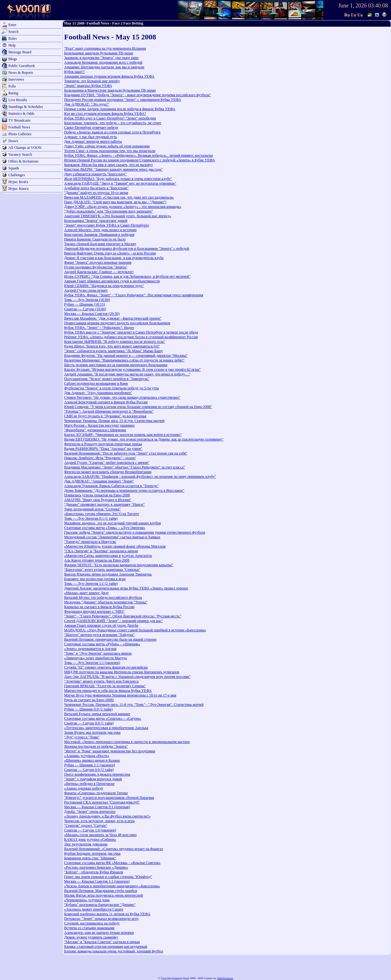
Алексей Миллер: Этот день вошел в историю (100, 230)
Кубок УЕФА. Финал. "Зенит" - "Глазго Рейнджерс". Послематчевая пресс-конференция (134, 295)
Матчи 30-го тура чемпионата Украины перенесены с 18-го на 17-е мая (120, 695)
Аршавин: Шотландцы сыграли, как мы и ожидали (104, 67)
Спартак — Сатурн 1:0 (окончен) (90, 830)
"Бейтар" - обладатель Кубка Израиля (94, 872)
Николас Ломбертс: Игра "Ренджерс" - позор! (100, 458)
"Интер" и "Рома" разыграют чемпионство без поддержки (110, 751)
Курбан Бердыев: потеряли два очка (92, 853)
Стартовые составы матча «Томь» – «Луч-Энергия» (105, 528)
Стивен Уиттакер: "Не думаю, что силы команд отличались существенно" (122, 397)
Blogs (13, 59)
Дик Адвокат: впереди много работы (93, 141)
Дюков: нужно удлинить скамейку (91, 937)
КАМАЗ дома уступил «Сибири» (90, 839)
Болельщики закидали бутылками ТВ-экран (99, 53)
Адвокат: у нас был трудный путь (90, 137)
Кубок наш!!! (75, 72)
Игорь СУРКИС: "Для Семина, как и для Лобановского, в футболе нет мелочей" (127, 276)
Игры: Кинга (18, 189)
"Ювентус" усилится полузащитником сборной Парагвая (109, 798)
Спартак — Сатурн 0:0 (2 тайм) (89, 770)
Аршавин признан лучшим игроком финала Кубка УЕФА (109, 76)
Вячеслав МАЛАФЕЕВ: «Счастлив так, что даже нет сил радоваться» (119, 197)
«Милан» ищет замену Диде (86, 593)
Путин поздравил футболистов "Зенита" (96, 267)
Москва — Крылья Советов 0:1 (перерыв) (97, 807)
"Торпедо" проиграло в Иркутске (90, 542)
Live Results (18, 100)
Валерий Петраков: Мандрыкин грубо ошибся (101, 891)
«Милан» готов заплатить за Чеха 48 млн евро (100, 835)
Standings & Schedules (26, 107)
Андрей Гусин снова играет (86, 290)
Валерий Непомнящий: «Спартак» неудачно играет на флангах (114, 849)
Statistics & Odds (21, 114)
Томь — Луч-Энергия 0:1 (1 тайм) (91, 518)
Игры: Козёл (18, 182)
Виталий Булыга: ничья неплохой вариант (97, 714)
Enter (12, 25)
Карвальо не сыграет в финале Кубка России (99, 607)
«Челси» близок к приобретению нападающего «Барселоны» (112, 886)
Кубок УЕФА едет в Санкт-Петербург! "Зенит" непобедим (110, 118)
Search (13, 32)
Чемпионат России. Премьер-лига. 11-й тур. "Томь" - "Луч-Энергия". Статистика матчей (134, 705)
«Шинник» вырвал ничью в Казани (92, 760)
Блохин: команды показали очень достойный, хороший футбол (114, 951)
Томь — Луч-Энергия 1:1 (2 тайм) (91, 584)
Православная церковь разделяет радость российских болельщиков (117, 323)
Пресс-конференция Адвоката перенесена (97, 774)
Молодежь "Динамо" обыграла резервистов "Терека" (106, 602)
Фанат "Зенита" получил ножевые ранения (98, 262)
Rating (13, 93)
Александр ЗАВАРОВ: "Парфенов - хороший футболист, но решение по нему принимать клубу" (140, 477)
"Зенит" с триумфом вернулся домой (93, 779)
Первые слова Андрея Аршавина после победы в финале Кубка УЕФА (120, 109)
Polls (12, 86)
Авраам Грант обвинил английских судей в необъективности (112, 281)
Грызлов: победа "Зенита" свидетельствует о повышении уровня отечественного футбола (135, 532)
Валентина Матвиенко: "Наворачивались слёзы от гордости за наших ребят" (124, 360)
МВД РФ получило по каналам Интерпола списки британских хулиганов (122, 672)
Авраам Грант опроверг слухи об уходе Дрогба (101, 625)
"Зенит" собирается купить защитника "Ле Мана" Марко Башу (114, 351)
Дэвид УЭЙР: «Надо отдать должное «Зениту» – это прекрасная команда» (123, 207)
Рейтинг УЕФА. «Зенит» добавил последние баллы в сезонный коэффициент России (131, 337)
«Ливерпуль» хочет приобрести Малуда (95, 658)
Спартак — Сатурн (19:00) (85, 309)
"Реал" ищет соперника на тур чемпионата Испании (105, 48)
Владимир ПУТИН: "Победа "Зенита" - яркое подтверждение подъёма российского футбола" (138, 95)
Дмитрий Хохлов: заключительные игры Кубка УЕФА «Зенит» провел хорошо (126, 588)
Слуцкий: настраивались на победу (92, 923)
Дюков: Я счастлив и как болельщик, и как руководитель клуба (114, 258)
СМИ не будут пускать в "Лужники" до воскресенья (105, 416)
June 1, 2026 (353, 6)
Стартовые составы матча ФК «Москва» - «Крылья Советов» (112, 863)
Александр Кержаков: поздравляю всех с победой (103, 62)
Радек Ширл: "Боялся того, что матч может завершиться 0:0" (112, 346)
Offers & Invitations (23, 161)
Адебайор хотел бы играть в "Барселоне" (96, 188)
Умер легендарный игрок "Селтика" (92, 509)
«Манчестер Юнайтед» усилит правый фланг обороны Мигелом (115, 546)
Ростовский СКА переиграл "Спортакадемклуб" (102, 802)
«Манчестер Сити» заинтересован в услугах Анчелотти (108, 556)
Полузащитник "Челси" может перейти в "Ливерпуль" (107, 379)
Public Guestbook (22, 66)
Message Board (20, 52)
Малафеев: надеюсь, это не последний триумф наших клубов (112, 523)
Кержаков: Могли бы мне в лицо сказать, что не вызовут (108, 165)
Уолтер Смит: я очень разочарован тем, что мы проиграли (110, 151)
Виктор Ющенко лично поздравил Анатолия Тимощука (108, 574)
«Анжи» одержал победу (84, 788)
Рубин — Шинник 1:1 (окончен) (90, 765)
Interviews (16, 79)
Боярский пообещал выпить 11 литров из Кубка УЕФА (107, 914)
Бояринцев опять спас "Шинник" (90, 858)
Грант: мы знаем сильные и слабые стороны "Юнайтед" (108, 877)
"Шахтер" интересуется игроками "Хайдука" (99, 635)
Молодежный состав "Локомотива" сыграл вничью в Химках (112, 537)
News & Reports (21, 73)
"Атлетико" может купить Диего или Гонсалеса (101, 681)
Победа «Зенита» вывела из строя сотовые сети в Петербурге (112, 132)
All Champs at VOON (25, 148)
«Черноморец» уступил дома (87, 900)
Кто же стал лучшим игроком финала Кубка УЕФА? (105, 114)
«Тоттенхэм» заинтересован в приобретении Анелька (106, 728)
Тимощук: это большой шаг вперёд (92, 81)
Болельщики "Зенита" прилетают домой (96, 221)
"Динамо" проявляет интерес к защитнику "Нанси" (104, 504)
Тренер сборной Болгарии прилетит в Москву (100, 244)
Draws (13, 141)
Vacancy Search (20, 154)
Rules (13, 38)
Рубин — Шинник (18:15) (84, 304)
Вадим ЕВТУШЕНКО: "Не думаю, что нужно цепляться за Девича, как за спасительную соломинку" (144, 439)
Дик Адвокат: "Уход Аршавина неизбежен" (98, 393)
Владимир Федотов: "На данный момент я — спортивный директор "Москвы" (126, 356)
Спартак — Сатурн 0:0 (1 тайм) (89, 723)
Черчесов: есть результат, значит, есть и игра (99, 821)
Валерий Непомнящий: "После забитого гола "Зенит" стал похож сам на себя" (126, 453)
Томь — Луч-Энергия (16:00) (87, 300)
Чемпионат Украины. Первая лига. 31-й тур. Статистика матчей (114, 421)
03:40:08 (378, 6)
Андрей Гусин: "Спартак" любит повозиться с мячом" (107, 463)
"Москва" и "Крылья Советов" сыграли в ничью (102, 942)
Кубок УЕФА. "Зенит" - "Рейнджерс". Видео (99, 328)
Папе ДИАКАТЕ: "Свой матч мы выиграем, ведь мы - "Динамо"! (115, 202)
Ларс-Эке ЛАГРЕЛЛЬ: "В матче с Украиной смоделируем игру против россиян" (127, 677)
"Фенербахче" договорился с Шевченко (95, 430)
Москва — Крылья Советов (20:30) (92, 314)
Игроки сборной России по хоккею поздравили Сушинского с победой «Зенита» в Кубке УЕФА (140, 160)
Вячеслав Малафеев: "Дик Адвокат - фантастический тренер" (113, 318)
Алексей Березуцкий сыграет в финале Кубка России (106, 402)
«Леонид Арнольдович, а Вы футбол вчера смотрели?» (107, 816)
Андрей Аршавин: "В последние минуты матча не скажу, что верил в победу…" (127, 374)
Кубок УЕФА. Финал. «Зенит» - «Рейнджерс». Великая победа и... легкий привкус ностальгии (138, 155)
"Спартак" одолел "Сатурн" (86, 826)
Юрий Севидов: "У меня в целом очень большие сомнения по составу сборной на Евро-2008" (138, 407)
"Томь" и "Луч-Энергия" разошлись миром (98, 653)
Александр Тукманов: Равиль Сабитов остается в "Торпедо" (111, 486)
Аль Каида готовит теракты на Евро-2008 (97, 560)
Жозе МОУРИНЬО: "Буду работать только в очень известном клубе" (118, 179)
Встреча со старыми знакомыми (89, 928)
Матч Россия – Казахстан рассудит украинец (99, 425)
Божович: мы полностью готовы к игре (95, 579)
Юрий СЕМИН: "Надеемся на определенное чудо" (104, 286)
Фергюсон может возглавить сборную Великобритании (108, 472)
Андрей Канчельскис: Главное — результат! (99, 272)
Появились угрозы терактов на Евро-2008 (97, 495)
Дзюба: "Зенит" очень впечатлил (90, 812)
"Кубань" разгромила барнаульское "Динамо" (100, 905)
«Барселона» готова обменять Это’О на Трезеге (102, 514)
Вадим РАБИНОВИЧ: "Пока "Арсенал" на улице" (103, 449)
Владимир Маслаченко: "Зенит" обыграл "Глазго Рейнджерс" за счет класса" (125, 467)
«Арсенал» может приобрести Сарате (94, 909)
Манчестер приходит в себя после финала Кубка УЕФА (108, 691)
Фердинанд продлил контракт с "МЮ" (94, 611)
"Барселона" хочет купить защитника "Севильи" (102, 570)
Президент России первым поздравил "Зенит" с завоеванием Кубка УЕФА (123, 100)
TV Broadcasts (19, 120)
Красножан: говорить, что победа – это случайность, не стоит (113, 123)
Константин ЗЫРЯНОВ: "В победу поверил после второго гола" (115, 342)
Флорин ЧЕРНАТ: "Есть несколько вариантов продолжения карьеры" (119, 565)
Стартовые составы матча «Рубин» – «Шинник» (102, 644)
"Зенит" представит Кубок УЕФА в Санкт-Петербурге (107, 225)
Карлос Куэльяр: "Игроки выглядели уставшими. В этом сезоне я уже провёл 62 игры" (132, 369)
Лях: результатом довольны (86, 844)
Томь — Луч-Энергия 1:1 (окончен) (92, 663)
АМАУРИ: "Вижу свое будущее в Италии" (98, 500)
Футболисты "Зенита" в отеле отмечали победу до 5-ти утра (112, 388)
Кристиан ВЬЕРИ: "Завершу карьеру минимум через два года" (113, 169)
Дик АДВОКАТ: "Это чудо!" (87, 104)
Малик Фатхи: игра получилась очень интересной (103, 895)
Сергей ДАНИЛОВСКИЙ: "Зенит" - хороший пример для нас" (114, 621)
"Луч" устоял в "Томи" (82, 737)
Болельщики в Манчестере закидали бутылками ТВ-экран (110, 90)
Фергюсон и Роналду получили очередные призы (103, 444)
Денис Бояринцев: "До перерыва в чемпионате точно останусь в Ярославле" (124, 490)
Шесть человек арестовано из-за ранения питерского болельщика (116, 365)
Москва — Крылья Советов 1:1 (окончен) (97, 881)
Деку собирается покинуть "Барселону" (95, 174)
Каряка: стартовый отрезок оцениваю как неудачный (106, 946)
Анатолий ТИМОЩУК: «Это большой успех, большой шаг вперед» (118, 216)
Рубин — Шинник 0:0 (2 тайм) (88, 709)
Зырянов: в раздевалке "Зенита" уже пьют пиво (101, 58)
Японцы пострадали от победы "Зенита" (96, 746)
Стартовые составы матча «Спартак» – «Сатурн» (103, 718)
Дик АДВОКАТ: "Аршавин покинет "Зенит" (99, 481)
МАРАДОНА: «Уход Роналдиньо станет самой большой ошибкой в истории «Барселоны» (135, 630)
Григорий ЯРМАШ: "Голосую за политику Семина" (105, 686)
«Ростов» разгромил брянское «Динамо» (96, 867)
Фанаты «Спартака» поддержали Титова (96, 793)
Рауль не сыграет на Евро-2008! (89, 700)
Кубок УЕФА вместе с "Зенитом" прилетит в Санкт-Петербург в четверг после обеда (131, 332)
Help (12, 45)
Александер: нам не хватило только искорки (99, 933)
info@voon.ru (225, 978)
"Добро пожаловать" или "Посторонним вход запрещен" (109, 211)
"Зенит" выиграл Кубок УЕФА (88, 86)
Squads (14, 168)
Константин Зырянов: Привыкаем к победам (99, 235)
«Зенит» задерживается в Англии (90, 649)
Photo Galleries (20, 134)
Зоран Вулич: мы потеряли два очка (92, 732)
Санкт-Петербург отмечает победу (91, 128)
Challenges (17, 175)
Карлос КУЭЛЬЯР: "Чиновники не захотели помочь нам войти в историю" (123, 435)
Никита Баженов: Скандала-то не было (95, 239)
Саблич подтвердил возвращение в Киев (96, 383)
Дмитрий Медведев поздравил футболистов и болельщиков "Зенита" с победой (127, 248)
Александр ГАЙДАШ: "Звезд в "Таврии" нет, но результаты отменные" (120, 183)
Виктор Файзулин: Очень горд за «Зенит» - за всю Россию (110, 253)
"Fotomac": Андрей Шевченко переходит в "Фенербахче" (109, 411)
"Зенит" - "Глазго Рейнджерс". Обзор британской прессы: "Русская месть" (123, 616)
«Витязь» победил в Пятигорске (89, 784)
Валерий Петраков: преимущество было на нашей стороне (110, 639)
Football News (19, 127)
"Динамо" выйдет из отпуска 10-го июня (96, 193)
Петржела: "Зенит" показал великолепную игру (101, 919)
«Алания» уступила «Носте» (87, 756)
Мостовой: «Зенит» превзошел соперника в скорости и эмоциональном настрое (127, 742)
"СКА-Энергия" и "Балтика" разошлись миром (101, 551)
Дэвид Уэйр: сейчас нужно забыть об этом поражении (107, 146)
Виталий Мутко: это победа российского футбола (103, 597)
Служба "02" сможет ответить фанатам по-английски (106, 667)
